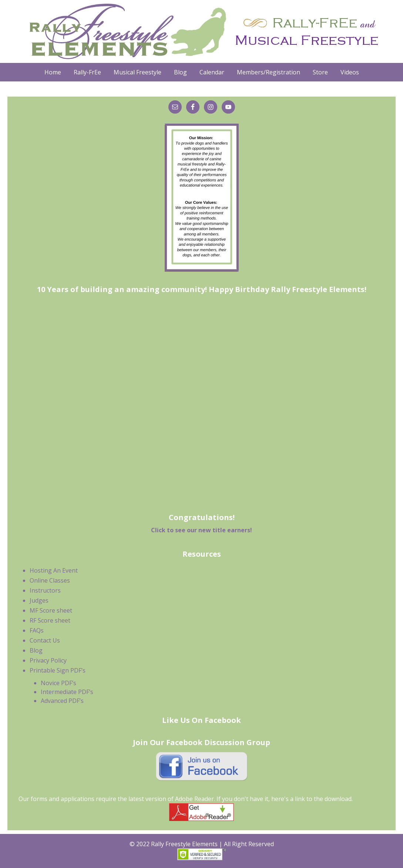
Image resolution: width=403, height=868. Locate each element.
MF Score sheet (51, 610)
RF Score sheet (50, 620)
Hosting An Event (54, 570)
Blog (36, 650)
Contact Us (45, 640)
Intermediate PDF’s (67, 692)
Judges (39, 600)
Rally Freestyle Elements (202, 31)
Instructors (45, 590)
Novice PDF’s (58, 683)
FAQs (37, 630)
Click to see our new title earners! (201, 530)
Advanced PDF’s (62, 701)
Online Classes (50, 580)
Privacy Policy (48, 660)
